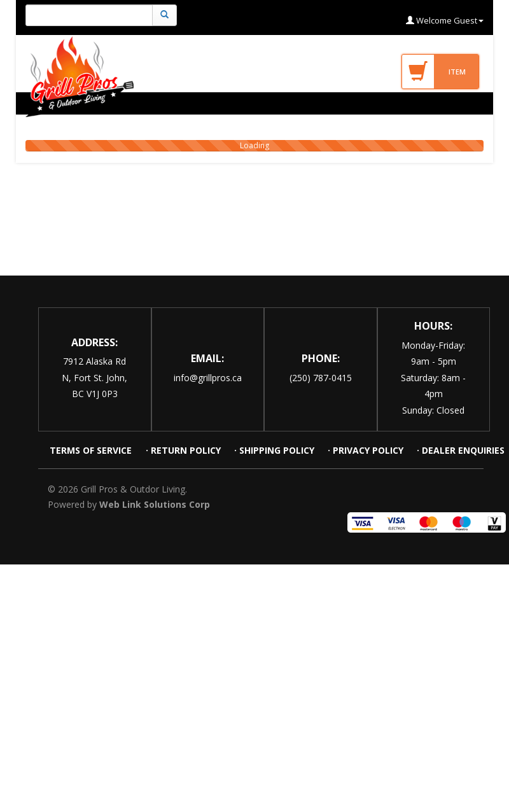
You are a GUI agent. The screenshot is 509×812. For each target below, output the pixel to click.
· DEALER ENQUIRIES (461, 450)
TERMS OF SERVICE (92, 450)
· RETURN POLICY (183, 450)
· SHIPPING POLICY (274, 450)
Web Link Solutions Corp (155, 504)
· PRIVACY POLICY (366, 450)
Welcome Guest (445, 20)
